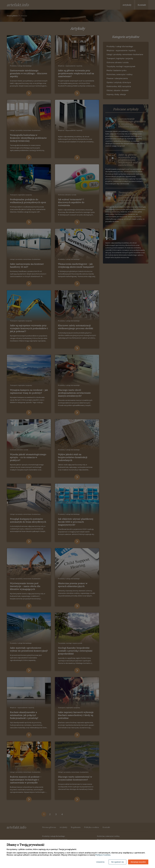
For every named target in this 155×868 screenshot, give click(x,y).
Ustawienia (100, 862)
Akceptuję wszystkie (138, 862)
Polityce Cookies (103, 855)
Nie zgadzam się (117, 862)
